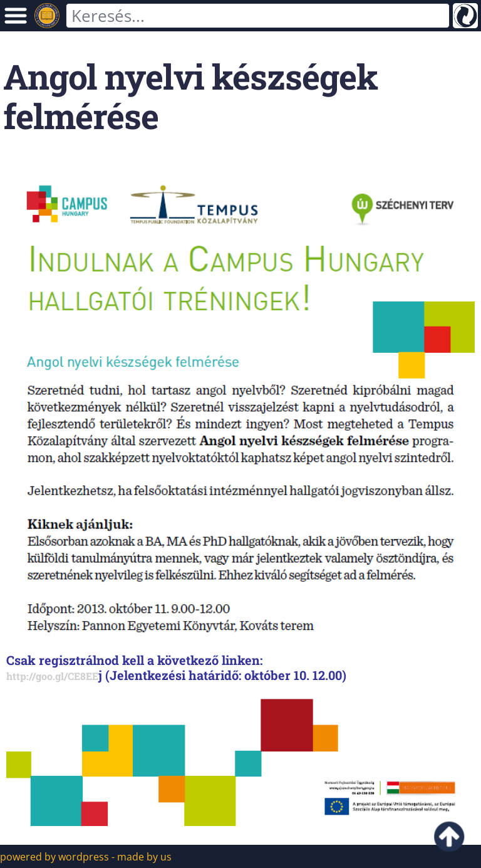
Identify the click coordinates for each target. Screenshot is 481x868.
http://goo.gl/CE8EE (52, 676)
